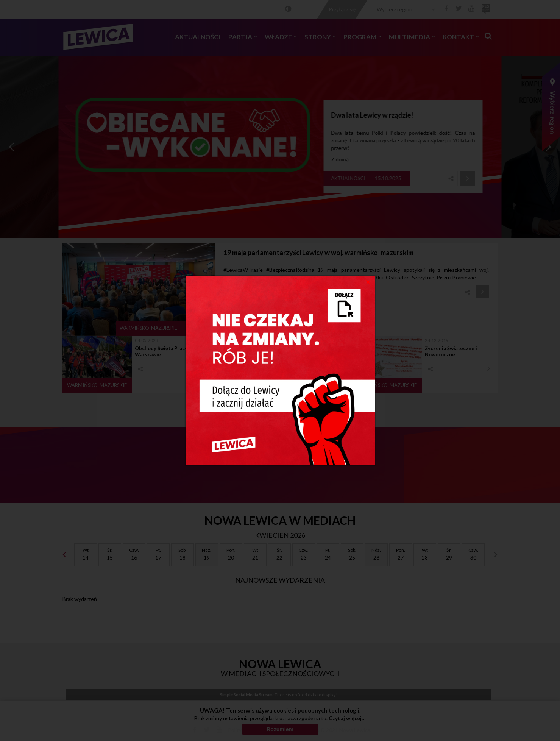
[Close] (368, 282)
